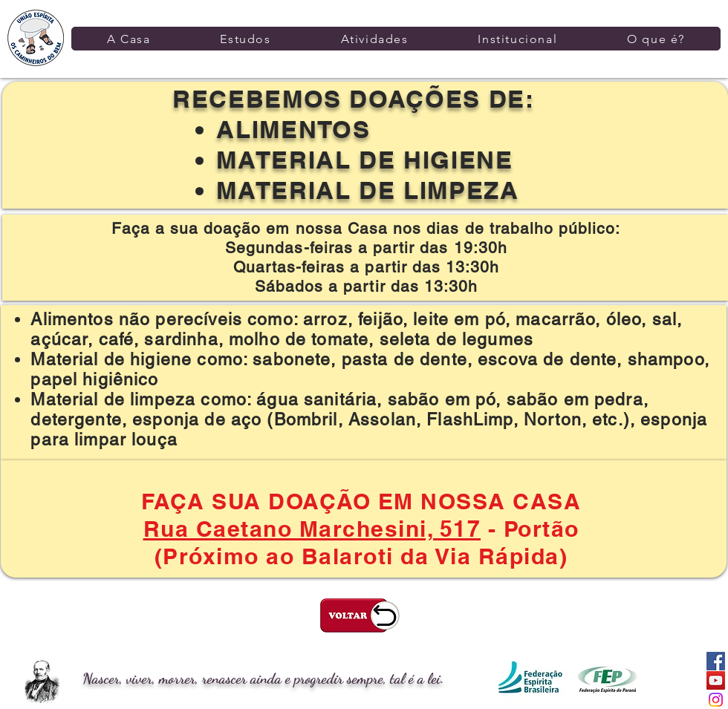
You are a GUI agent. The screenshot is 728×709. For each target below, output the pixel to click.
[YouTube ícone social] (716, 680)
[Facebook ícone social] (716, 661)
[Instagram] (716, 700)
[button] (129, 39)
